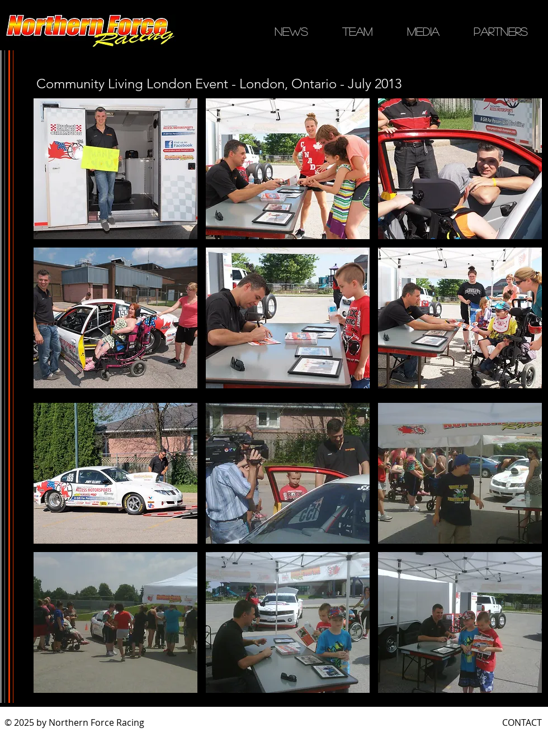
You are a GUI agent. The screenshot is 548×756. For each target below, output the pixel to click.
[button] (115, 169)
